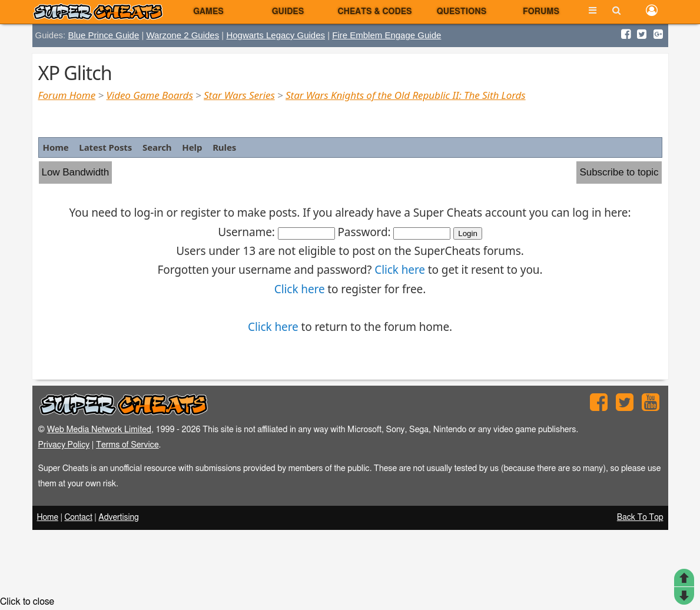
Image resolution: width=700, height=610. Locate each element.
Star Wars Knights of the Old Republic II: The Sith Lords (406, 95)
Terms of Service (127, 445)
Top (684, 578)
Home (56, 147)
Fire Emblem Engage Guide (387, 35)
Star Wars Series (239, 95)
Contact (78, 518)
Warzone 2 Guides (183, 35)
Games (208, 12)
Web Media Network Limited (99, 430)
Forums (541, 12)
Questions (462, 12)
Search (157, 147)
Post (684, 596)
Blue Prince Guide (103, 35)
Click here (400, 270)
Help (192, 147)
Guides (288, 12)
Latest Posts (105, 147)
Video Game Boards (150, 95)
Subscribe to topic (619, 172)
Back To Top (640, 518)
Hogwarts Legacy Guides (276, 35)
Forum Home (67, 95)
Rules (224, 147)
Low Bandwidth (76, 172)
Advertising (118, 518)
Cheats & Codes (374, 12)
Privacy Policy (64, 445)
